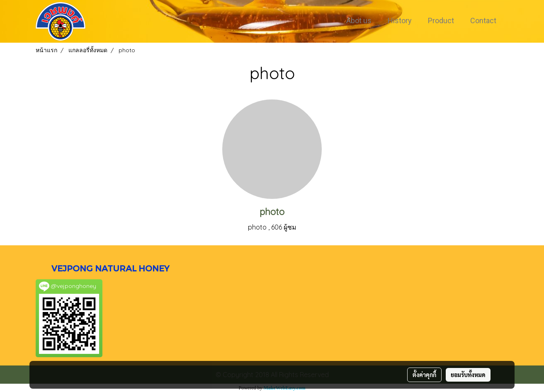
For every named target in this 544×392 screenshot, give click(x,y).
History (400, 21)
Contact (483, 21)
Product (441, 21)
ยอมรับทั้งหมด (468, 375)
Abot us (359, 21)
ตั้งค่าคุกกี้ (424, 375)
